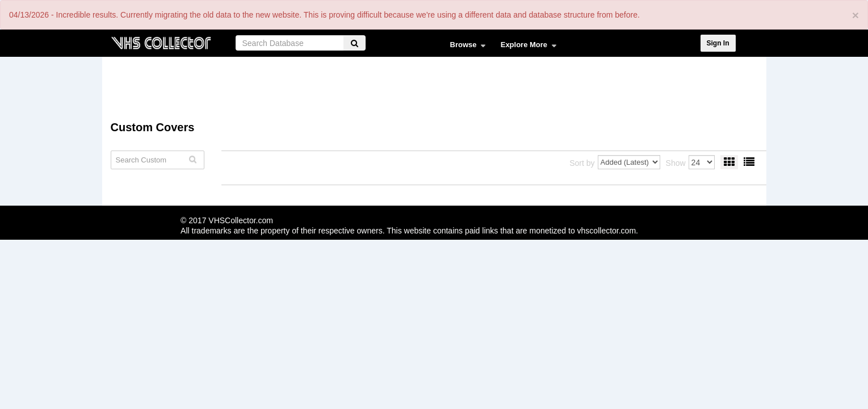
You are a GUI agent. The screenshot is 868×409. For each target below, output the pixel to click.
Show (676, 163)
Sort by (582, 163)
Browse (465, 47)
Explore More (526, 47)
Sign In (718, 43)
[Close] (856, 15)
